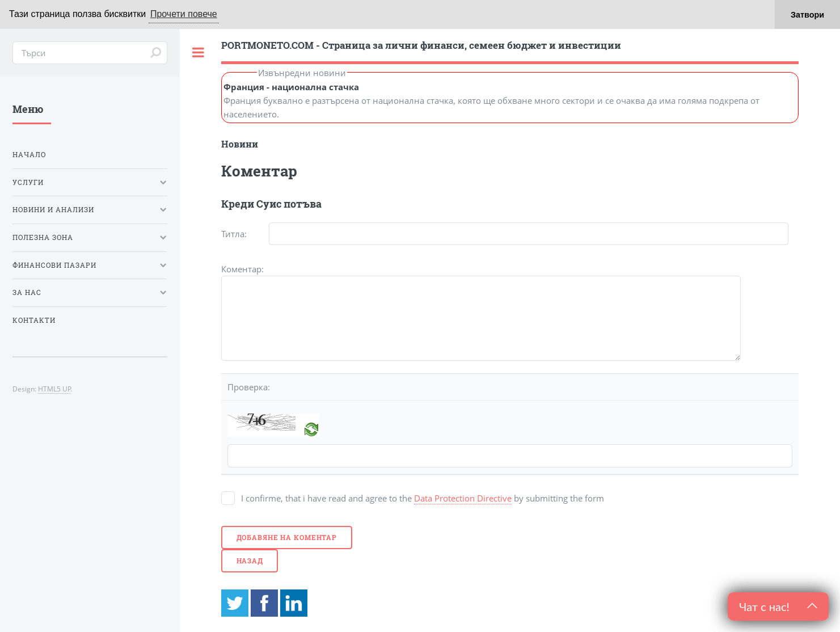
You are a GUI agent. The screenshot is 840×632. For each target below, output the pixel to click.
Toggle (199, 52)
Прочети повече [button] (184, 14)
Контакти (34, 320)
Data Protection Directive (463, 498)
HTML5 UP (54, 389)
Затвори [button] (807, 15)
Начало (29, 155)
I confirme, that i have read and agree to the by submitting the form (423, 498)
